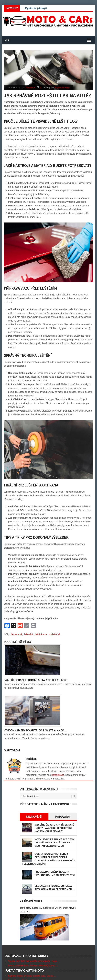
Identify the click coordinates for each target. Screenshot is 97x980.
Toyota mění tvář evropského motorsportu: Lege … (34, 961)
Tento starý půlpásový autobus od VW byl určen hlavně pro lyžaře (48, 909)
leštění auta (41, 634)
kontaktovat (58, 775)
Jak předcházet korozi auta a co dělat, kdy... (36, 680)
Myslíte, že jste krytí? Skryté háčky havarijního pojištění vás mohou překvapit (54, 828)
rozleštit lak (55, 634)
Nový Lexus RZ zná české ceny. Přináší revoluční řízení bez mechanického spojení (55, 843)
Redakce (30, 88)
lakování (29, 634)
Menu (7, 40)
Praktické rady (62, 88)
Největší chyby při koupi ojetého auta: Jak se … (32, 976)
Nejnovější (34, 817)
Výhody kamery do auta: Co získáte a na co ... (35, 730)
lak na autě (17, 634)
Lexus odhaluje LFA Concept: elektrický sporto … (33, 966)
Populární (63, 817)
